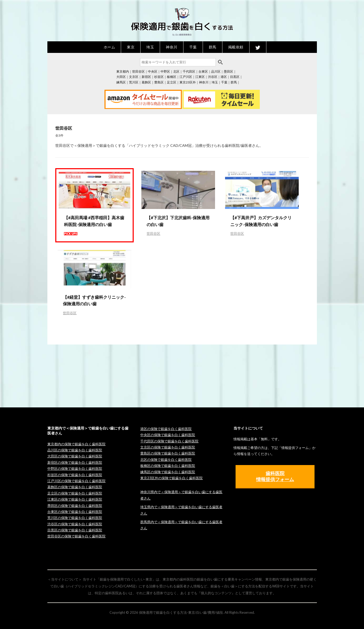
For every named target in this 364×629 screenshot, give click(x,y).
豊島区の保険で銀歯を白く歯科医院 (168, 453)
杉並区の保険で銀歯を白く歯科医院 (75, 475)
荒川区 (134, 82)
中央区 (153, 71)
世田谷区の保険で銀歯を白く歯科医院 (76, 536)
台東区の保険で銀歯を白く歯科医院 (75, 512)
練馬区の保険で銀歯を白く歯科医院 (168, 472)
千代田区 (189, 71)
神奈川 (172, 47)
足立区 (172, 82)
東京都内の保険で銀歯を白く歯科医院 (76, 444)
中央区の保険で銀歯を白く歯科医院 (168, 435)
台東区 (203, 71)
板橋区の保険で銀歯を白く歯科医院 (168, 466)
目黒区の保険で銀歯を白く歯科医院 (75, 530)
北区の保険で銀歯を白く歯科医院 (166, 460)
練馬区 (121, 82)
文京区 (134, 77)
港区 (224, 77)
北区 (176, 71)
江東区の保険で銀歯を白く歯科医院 (75, 499)
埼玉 (150, 47)
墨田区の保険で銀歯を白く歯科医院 (75, 506)
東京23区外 (188, 82)
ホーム (109, 47)
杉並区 (159, 77)
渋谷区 (213, 77)
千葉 (193, 47)
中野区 (165, 71)
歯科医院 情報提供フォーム (275, 476)
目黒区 (235, 77)
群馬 (213, 47)
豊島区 (159, 82)
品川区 (216, 71)
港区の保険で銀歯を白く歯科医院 (166, 429)
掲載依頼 (236, 47)
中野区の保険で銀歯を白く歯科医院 (75, 468)
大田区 (121, 77)
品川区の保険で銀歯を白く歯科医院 (75, 450)
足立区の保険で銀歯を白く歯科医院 (75, 493)
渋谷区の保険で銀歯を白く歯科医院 (75, 524)
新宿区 (146, 77)
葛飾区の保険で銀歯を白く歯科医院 (75, 487)
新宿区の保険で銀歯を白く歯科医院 (75, 462)
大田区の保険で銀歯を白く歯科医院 (75, 456)
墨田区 (228, 71)
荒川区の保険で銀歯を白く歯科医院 (75, 518)
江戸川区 (186, 77)
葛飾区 (146, 82)
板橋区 (172, 77)
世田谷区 (138, 71)
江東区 (200, 77)
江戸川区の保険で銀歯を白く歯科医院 (76, 481)
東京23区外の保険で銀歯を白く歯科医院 (171, 478)
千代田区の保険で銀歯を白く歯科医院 (169, 441)
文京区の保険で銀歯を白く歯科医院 (168, 447)
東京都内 (123, 71)
